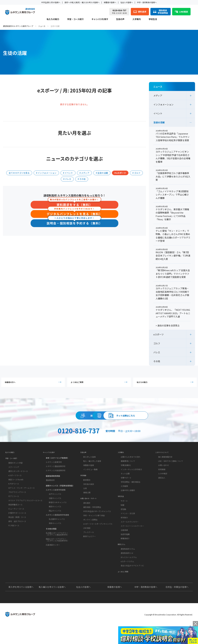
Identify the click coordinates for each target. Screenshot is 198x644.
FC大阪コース (14, 537)
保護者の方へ (34, 383)
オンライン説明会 (90, 535)
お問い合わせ (164, 474)
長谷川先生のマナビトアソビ (132, 581)
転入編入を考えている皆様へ (52, 605)
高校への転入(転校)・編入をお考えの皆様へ (82, 2)
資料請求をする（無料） (74, 204)
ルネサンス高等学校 (54, 470)
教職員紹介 (125, 551)
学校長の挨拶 (89, 496)
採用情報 (162, 479)
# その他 (82, 179)
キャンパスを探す (100, 19)
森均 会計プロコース (17, 533)
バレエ (157, 352)
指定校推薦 (125, 546)
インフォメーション (163, 104)
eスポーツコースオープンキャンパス (98, 539)
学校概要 (84, 487)
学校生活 (153, 19)
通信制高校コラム (128, 564)
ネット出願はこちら (153, 420)
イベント (158, 113)
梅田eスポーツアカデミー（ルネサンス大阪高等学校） (57, 548)
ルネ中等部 (163, 483)
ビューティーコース (16, 520)
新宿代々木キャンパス (58, 510)
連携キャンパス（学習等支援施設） (60, 494)
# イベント (68, 173)
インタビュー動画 (90, 479)
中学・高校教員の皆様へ (147, 2)
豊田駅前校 (50, 488)
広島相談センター (53, 553)
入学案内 (137, 19)
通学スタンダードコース (18, 482)
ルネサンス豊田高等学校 (56, 474)
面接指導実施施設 (53, 484)
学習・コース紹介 (75, 19)
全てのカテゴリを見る (19, 173)
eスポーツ (159, 334)
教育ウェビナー (89, 552)
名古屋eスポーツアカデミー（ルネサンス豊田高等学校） (57, 542)
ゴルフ (157, 343)
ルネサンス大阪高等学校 (56, 479)
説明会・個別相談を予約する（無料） (74, 223)
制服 (122, 517)
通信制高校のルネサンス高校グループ (18, 26)
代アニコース (14, 507)
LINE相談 (87, 543)
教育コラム (123, 559)
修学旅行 (124, 530)
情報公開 (87, 505)
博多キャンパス (55, 531)
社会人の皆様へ (127, 2)
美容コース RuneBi (16, 491)
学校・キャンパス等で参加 (94, 531)
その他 (157, 361)
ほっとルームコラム (129, 573)
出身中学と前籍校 (128, 499)
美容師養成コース (15, 516)
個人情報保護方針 (165, 466)
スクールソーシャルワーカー (132, 538)
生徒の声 (120, 19)
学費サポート (126, 487)
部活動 (123, 521)
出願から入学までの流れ (131, 466)
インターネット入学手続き (131, 479)
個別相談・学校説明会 (92, 522)
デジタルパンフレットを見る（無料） (74, 213)
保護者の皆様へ (110, 2)
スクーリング (14, 478)
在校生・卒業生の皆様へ (177, 605)
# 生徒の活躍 (102, 173)
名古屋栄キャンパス (57, 527)
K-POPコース (14, 495)
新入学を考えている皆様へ (21, 605)
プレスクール (89, 547)
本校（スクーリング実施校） (57, 466)
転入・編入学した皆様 (92, 470)
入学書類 (124, 495)
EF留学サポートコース (17, 524)
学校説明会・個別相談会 (131, 491)
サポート (124, 513)
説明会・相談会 (45, 420)
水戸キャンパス (55, 502)
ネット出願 (125, 483)
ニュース (42, 26)
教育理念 (87, 492)
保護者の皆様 (89, 474)
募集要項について (128, 470)
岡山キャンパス (55, 519)
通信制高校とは (127, 568)
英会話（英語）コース (17, 528)
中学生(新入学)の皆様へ (51, 2)
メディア (158, 96)
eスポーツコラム (127, 577)
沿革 (85, 500)
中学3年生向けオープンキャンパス (97, 527)
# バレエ (67, 179)
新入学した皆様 (89, 466)
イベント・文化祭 (128, 526)
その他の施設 (51, 537)
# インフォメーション (46, 173)
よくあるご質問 (100, 383)
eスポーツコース (15, 487)
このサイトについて (165, 460)
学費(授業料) (126, 474)
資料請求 (99, 420)
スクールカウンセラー (130, 534)
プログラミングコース (17, 503)
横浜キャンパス (55, 515)
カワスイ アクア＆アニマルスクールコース (25, 512)
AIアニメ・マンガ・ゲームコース (21, 499)
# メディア (84, 173)
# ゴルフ (136, 173)
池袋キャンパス (55, 506)
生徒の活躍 (159, 122)
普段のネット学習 (15, 474)
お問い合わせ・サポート (92, 513)
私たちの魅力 (53, 19)
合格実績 (124, 542)
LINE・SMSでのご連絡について (171, 470)
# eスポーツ (120, 173)
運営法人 (162, 487)
